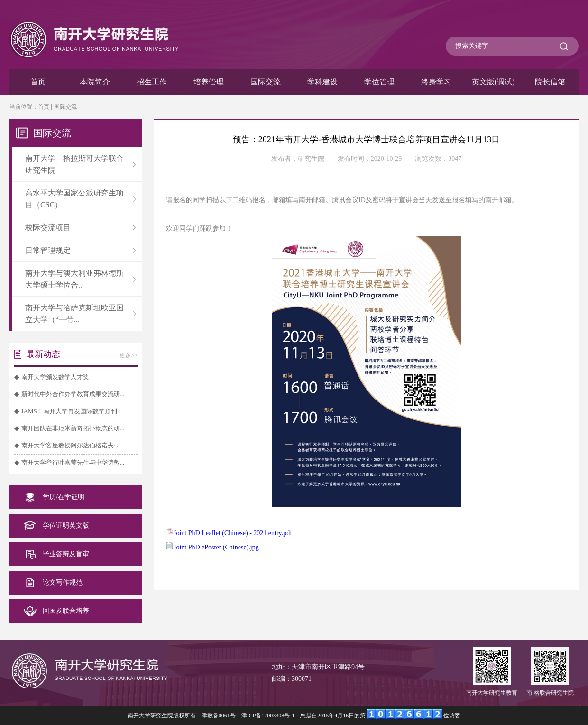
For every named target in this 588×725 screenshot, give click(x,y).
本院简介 (95, 82)
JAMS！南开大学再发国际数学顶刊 (69, 411)
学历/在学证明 (64, 497)
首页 (38, 82)
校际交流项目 (81, 228)
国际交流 (266, 82)
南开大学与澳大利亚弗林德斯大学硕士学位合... (81, 279)
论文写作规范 (63, 582)
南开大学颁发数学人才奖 (55, 377)
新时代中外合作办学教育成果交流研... (73, 394)
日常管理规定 (81, 250)
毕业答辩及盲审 (66, 554)
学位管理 (379, 82)
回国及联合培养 (66, 611)
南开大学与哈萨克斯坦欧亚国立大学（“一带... (81, 314)
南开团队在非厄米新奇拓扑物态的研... (73, 428)
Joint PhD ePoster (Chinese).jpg (216, 547)
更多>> (129, 355)
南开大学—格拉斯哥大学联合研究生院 (81, 164)
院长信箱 (550, 82)
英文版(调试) (493, 82)
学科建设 (322, 82)
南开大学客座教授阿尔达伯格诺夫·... (71, 445)
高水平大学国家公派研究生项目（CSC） (81, 199)
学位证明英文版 (66, 525)
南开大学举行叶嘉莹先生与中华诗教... (73, 462)
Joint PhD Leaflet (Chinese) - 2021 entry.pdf (233, 533)
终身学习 (436, 82)
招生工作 (152, 82)
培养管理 (209, 82)
